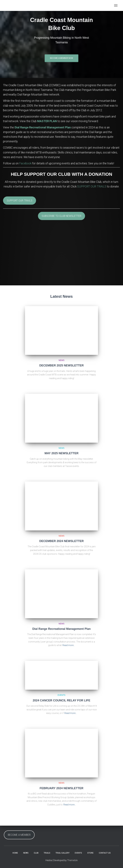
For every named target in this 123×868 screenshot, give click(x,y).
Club (36, 853)
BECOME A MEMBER (19, 835)
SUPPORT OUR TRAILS (92, 186)
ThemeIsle (72, 860)
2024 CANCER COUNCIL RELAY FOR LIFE (61, 700)
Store (90, 853)
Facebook (25, 163)
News (61, 360)
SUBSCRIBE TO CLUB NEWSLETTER (61, 216)
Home (15, 853)
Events (61, 695)
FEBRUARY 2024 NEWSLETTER (61, 788)
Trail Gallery (63, 853)
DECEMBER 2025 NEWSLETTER (61, 365)
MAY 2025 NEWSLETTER (61, 453)
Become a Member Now (61, 58)
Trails (47, 853)
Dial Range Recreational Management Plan (43, 127)
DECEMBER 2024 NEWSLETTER (61, 541)
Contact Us (105, 853)
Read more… (69, 645)
